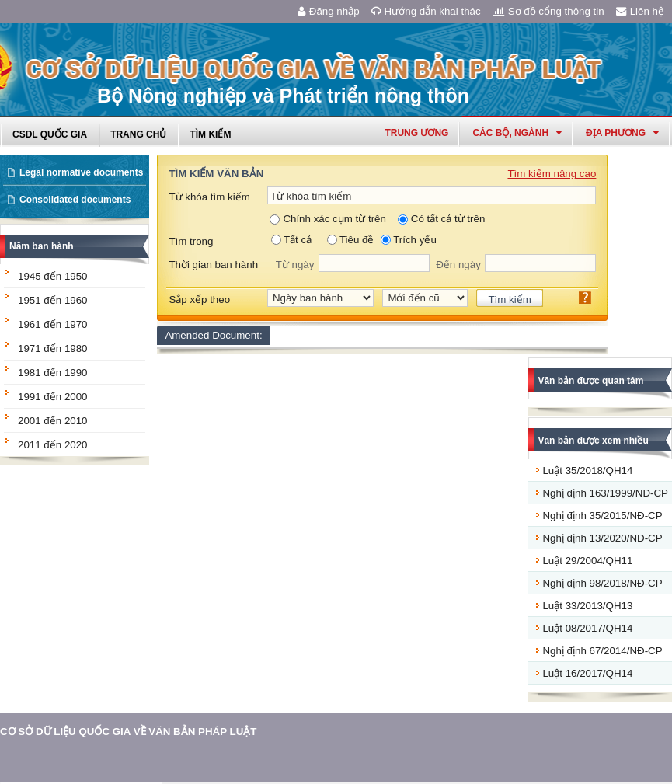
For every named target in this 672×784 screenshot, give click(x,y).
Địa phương (622, 133)
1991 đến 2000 (53, 397)
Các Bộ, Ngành (517, 133)
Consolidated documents (75, 200)
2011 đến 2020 (53, 445)
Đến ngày (458, 265)
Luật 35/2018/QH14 (587, 470)
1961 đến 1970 (53, 324)
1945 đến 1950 (53, 276)
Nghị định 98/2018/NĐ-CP (602, 583)
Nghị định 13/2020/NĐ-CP (602, 538)
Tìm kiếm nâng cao (552, 174)
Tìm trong (191, 241)
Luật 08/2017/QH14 (587, 628)
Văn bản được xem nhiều (593, 441)
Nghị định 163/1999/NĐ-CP (605, 493)
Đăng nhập (329, 11)
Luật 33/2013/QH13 (587, 606)
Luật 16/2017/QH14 (587, 673)
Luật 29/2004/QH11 (587, 561)
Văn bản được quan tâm (590, 381)
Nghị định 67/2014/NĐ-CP (602, 651)
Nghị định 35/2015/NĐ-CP (602, 516)
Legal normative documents (81, 172)
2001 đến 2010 (53, 421)
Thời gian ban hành (213, 265)
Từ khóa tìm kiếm (209, 197)
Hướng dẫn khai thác (426, 11)
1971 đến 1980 (53, 348)
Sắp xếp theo (199, 300)
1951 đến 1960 (53, 300)
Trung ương (416, 133)
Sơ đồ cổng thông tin (548, 11)
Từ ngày (295, 265)
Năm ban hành (42, 246)
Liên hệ (640, 11)
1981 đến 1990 (53, 373)
